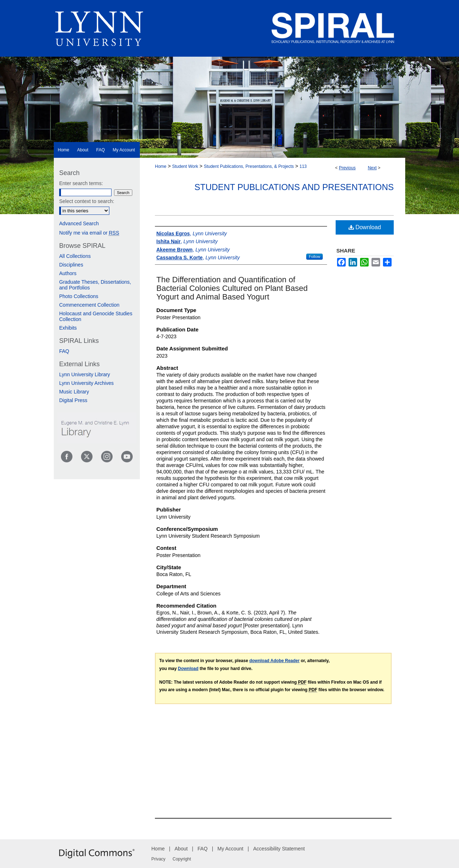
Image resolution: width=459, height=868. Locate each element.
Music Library (74, 392)
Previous (347, 168)
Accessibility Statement (279, 849)
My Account (230, 849)
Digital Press (73, 400)
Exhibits (68, 328)
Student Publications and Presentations (294, 187)
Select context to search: (87, 201)
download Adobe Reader (274, 661)
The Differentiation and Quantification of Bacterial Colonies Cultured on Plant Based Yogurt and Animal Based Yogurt (232, 288)
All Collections (75, 256)
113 (303, 166)
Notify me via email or (89, 233)
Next (372, 168)
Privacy (158, 859)
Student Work (185, 166)
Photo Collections (79, 296)
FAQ (64, 351)
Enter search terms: (81, 183)
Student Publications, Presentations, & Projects (249, 166)
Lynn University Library (85, 374)
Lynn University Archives (86, 383)
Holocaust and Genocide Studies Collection (96, 316)
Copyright (182, 859)
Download (365, 227)
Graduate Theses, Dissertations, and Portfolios (95, 285)
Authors (68, 273)
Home (161, 166)
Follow (314, 256)
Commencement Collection (89, 305)
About (181, 849)
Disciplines (71, 265)
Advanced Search (79, 223)
